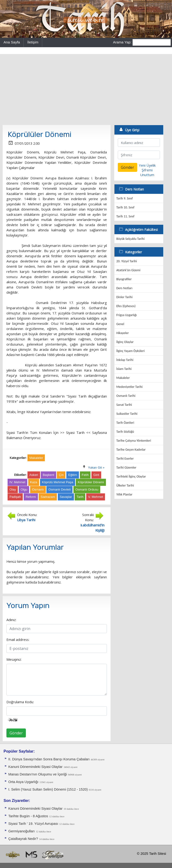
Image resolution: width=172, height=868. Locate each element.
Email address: (18, 639)
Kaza (34, 482)
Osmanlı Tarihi (126, 396)
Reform (31, 497)
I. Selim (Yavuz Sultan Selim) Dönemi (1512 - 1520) (48, 789)
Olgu (24, 489)
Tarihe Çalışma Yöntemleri (134, 441)
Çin (61, 475)
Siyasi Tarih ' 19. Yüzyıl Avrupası (33, 824)
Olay (13, 489)
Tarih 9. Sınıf (124, 198)
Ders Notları (124, 288)
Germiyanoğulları (22, 831)
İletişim (33, 42)
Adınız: (11, 620)
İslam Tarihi (124, 369)
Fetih (85, 475)
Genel (120, 324)
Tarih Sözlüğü (125, 432)
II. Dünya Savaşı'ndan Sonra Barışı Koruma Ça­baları (49, 759)
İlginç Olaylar (125, 342)
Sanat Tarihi (124, 405)
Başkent (48, 475)
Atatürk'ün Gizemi (128, 270)
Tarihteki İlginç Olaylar (131, 476)
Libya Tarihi (26, 520)
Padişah (15, 497)
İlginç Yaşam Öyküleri (131, 351)
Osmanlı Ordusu (87, 489)
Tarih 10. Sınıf (125, 207)
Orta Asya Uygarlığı (23, 782)
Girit (96, 475)
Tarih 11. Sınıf (125, 216)
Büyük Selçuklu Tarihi (130, 239)
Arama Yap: (122, 42)
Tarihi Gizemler (126, 468)
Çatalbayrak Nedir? (23, 839)
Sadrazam (48, 497)
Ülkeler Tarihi (125, 485)
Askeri (34, 475)
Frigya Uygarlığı (127, 315)
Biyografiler (124, 279)
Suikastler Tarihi (127, 414)
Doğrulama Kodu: (20, 702)
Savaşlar (66, 497)
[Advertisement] (86, 89)
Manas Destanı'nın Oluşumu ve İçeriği (38, 774)
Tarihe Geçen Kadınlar (131, 450)
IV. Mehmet (17, 482)
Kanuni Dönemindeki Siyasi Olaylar (35, 767)
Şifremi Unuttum (147, 172)
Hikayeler (123, 333)
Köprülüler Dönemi (91, 482)
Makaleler (123, 378)
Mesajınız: (14, 659)
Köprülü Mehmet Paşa (58, 482)
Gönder (16, 733)
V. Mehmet (96, 497)
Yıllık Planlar (124, 494)
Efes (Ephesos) (126, 306)
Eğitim (73, 475)
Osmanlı (38, 489)
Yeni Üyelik (147, 165)
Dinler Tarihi (124, 297)
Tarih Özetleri (125, 423)
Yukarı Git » (96, 468)
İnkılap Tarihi (125, 360)
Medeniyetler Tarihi (129, 387)
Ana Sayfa (12, 42)
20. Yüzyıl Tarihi (127, 261)
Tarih (80, 497)
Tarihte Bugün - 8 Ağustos (28, 816)
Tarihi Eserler (125, 459)
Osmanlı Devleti (59, 489)
